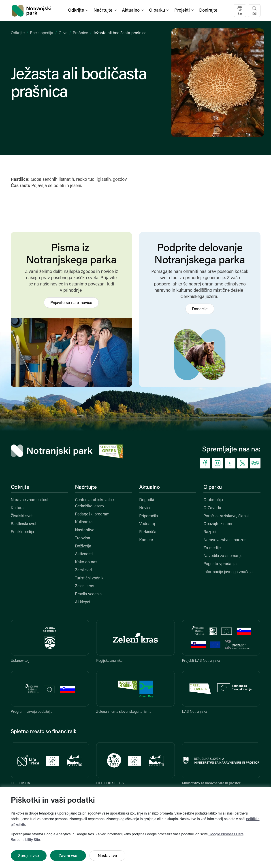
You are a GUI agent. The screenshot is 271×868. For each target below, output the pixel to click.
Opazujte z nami (218, 524)
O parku (213, 487)
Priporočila (149, 516)
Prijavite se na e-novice (71, 303)
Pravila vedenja (88, 594)
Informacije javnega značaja (228, 572)
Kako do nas (86, 562)
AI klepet (83, 602)
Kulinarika (84, 522)
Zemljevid (83, 570)
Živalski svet (22, 516)
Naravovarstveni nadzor (225, 540)
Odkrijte (18, 33)
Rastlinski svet (24, 524)
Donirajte (208, 11)
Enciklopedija (42, 33)
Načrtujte (86, 487)
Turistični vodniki (90, 578)
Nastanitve (85, 530)
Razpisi (210, 532)
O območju (213, 500)
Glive (63, 33)
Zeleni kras (85, 586)
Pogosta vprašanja (220, 564)
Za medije (212, 548)
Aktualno (149, 487)
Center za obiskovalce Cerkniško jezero (94, 503)
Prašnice (80, 33)
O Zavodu (212, 508)
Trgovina (83, 538)
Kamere (146, 540)
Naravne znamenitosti (30, 500)
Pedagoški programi (93, 514)
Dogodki (147, 500)
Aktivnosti (84, 554)
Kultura (17, 508)
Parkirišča (148, 532)
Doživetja (83, 546)
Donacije (200, 309)
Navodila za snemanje (223, 556)
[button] (79, 11)
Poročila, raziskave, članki (226, 516)
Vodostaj (147, 524)
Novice (145, 508)
